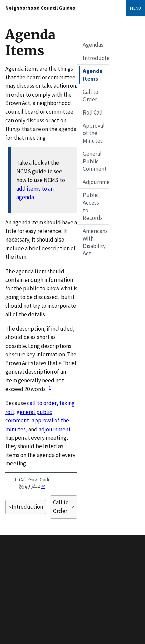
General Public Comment (95, 161)
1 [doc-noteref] (50, 387)
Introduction (96, 58)
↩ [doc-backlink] (43, 486)
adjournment (55, 429)
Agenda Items (93, 75)
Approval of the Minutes (94, 133)
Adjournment (96, 182)
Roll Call (93, 112)
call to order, (43, 403)
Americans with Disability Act (95, 242)
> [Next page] (64, 507)
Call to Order (91, 96)
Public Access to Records (93, 206)
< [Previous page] (26, 507)
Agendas (93, 45)
